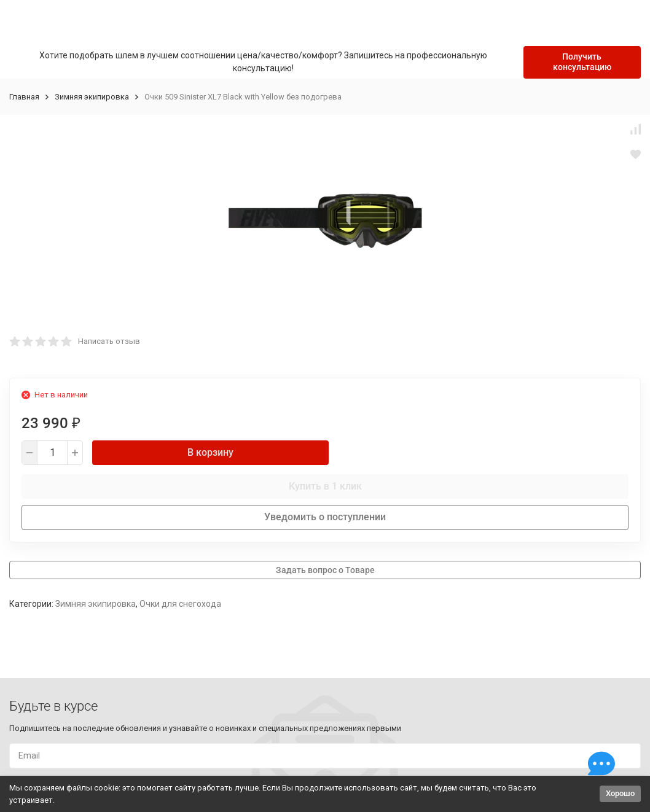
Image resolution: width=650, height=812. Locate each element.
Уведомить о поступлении (325, 517)
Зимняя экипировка (92, 97)
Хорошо (620, 793)
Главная (24, 97)
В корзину (210, 452)
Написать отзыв (109, 341)
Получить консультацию (582, 62)
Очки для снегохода (180, 604)
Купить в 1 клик (325, 486)
